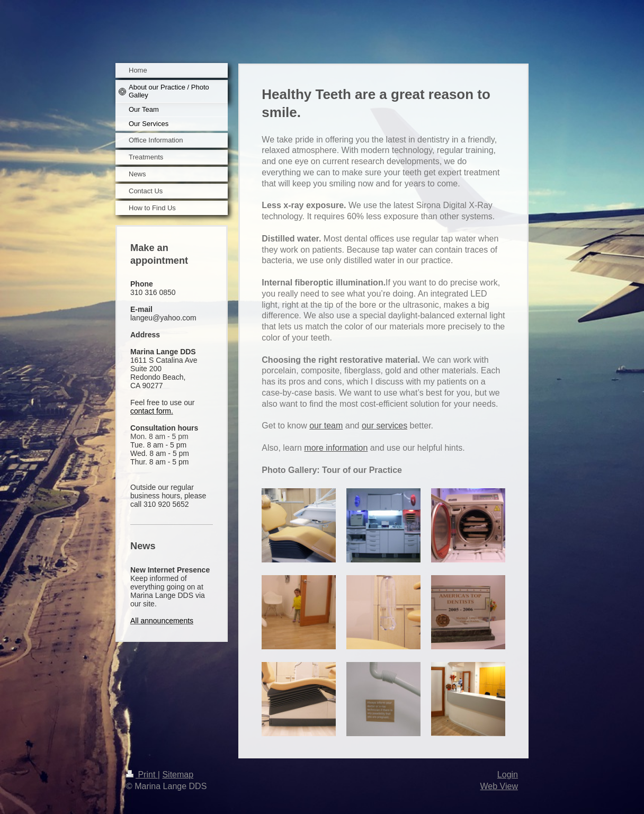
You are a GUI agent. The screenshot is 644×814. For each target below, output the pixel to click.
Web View (499, 786)
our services (384, 426)
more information (336, 448)
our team (326, 426)
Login (508, 775)
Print (142, 775)
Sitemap (178, 775)
